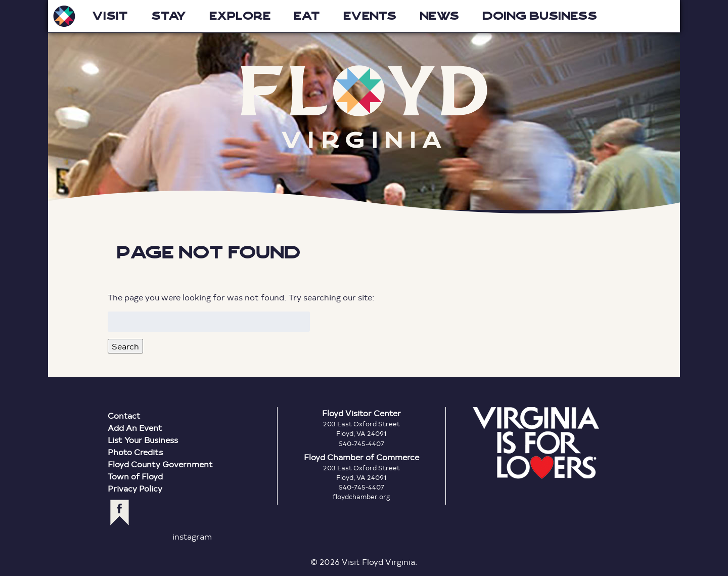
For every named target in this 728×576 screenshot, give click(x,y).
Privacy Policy (135, 488)
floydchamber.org (361, 497)
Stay (169, 16)
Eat (307, 16)
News (439, 16)
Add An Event (135, 428)
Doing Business (540, 16)
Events (370, 16)
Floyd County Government (160, 464)
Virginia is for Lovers (536, 443)
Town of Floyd (135, 476)
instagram (192, 536)
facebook (120, 513)
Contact (124, 415)
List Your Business (143, 440)
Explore (240, 16)
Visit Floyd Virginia (64, 16)
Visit (110, 16)
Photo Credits (135, 452)
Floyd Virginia (364, 107)
